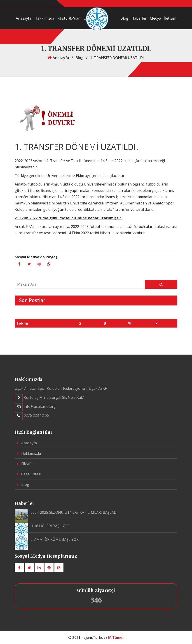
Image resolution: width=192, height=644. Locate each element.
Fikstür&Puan (69, 18)
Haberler (139, 18)
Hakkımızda (44, 18)
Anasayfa (24, 18)
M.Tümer (116, 637)
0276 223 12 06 (36, 415)
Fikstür (25, 464)
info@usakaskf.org (40, 406)
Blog (124, 18)
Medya (155, 18)
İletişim (170, 18)
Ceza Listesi (29, 474)
